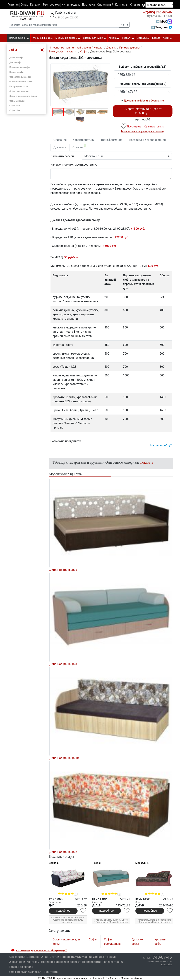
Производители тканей (76, 957)
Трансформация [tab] (112, 140)
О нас (24, 5)
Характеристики (84, 140)
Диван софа (15, 62)
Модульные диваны (68, 38)
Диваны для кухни (94, 38)
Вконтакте (51, 972)
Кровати (128, 38)
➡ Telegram (161, 27)
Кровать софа (16, 72)
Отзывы (136, 5)
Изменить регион (62, 156)
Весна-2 (54, 863)
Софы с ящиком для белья (23, 96)
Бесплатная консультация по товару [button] (142, 131)
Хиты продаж (71, 5)
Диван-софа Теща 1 (63, 570)
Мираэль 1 (142, 863)
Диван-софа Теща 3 (63, 664)
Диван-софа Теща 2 (63, 852)
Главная (13, 5)
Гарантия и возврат (67, 962)
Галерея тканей (113, 962)
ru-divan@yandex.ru (30, 972)
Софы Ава (15, 106)
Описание (60, 140)
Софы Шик (15, 110)
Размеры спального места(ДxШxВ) (143, 84)
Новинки (47, 962)
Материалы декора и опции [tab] (147, 140)
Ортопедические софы (21, 82)
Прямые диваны (19, 38)
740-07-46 (157, 12)
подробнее (63, 911)
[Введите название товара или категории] (64, 25)
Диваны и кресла (105, 957)
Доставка (88, 5)
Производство (92, 962)
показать (147, 462)
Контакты (122, 5)
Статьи (54, 957)
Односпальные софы (20, 77)
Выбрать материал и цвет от (143, 111)
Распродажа (51, 5)
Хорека (114, 38)
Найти (124, 25)
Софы (93, 939)
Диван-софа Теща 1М (64, 758)
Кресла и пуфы (162, 38)
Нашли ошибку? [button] (161, 445)
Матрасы (143, 38)
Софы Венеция (17, 101)
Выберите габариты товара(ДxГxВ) (143, 67)
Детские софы (17, 58)
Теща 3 (96, 863)
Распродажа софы (19, 86)
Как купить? (105, 5)
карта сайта (166, 964)
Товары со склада (21, 967)
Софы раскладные (19, 91)
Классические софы (20, 67)
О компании (17, 962)
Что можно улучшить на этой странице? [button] (41, 950)
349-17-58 (159, 16)
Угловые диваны (42, 38)
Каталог (35, 5)
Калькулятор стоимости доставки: (74, 165)
